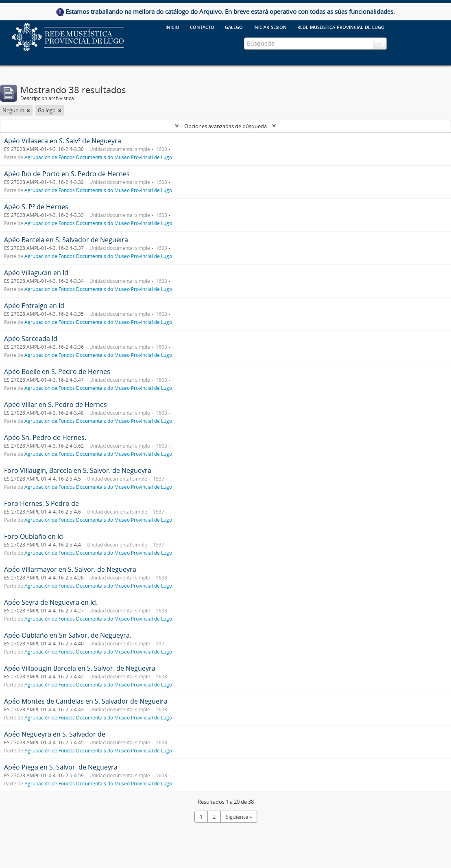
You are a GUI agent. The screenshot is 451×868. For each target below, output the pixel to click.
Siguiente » (239, 817)
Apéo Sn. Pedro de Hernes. (45, 437)
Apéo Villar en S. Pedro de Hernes (56, 404)
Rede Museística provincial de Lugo (341, 26)
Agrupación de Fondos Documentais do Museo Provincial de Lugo (98, 157)
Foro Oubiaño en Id (34, 536)
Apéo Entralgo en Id (34, 306)
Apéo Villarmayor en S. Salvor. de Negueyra (70, 569)
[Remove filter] (28, 110)
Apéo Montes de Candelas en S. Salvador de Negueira (86, 701)
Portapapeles (380, 43)
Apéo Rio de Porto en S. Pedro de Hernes (67, 174)
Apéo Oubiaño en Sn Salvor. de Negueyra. (68, 635)
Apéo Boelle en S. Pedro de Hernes (57, 372)
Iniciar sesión (270, 26)
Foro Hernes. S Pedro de (41, 503)
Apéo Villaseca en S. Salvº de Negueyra (63, 141)
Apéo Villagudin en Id (36, 273)
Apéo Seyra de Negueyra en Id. (51, 602)
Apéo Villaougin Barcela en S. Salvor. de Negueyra (80, 668)
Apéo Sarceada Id (31, 339)
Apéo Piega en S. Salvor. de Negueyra (61, 767)
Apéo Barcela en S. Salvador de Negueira (66, 240)
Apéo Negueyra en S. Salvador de (55, 734)
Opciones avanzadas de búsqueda (225, 126)
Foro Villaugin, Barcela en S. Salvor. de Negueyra (78, 470)
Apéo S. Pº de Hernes (36, 207)
